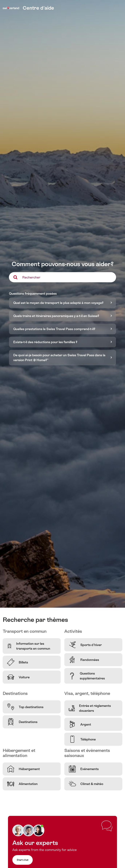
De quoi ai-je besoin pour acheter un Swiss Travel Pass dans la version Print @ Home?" (59, 358)
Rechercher (31, 277)
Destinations (22, 722)
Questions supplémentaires (87, 676)
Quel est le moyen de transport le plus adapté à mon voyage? (58, 303)
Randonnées (84, 660)
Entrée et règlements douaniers (90, 708)
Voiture (18, 677)
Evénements (84, 769)
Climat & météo (86, 784)
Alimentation (22, 784)
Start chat (23, 860)
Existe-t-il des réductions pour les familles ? (45, 342)
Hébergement (23, 769)
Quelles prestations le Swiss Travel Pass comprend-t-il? (54, 329)
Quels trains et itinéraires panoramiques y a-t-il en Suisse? (56, 316)
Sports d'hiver (85, 645)
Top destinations (25, 707)
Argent (80, 724)
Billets (18, 662)
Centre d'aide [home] (38, 8)
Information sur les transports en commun (29, 646)
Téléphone (82, 739)
